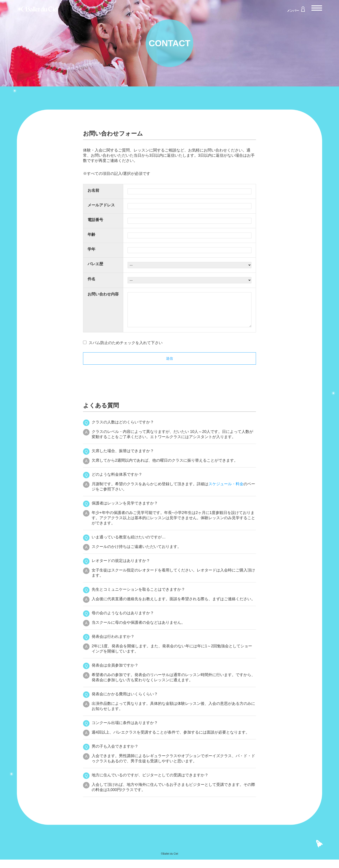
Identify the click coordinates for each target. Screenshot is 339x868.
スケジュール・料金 (226, 492)
